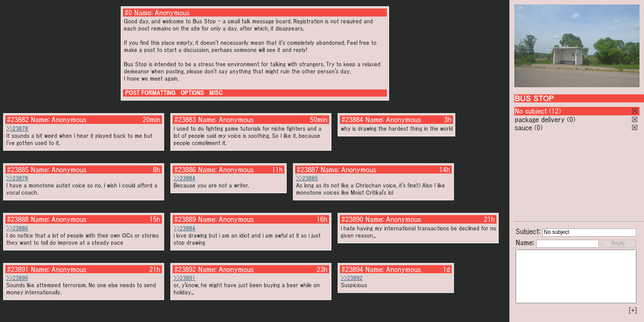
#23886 (185, 169)
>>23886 (17, 228)
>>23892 (352, 278)
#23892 (185, 269)
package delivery (540, 119)
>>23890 (17, 278)
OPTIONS (192, 93)
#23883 (185, 119)
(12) (555, 111)
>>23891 (184, 278)
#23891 (18, 269)
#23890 (352, 219)
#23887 (308, 169)
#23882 (18, 119)
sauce (523, 127)
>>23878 (17, 129)
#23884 (352, 119)
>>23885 (307, 178)
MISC (216, 93)
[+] (633, 310)
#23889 (185, 219)
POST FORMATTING (150, 93)
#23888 (18, 219)
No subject (532, 111)
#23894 (352, 269)
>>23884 (184, 178)
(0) (571, 119)
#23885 (18, 169)
